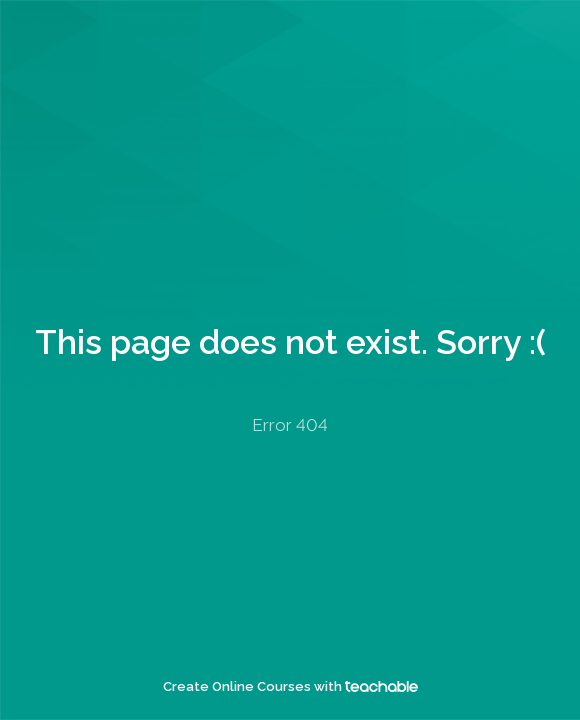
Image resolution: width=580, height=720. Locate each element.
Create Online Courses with (290, 686)
